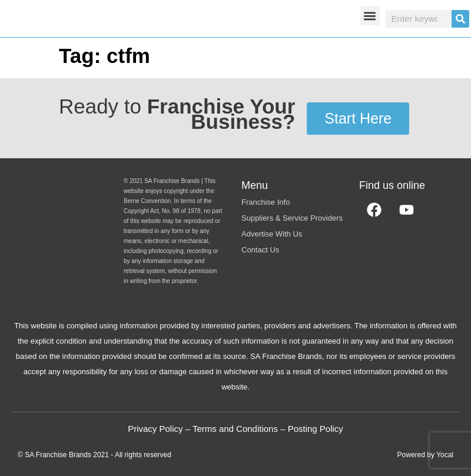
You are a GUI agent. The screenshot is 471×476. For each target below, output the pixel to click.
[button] (370, 16)
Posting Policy (316, 429)
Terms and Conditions (235, 429)
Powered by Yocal (425, 455)
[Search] (460, 19)
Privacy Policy (155, 429)
